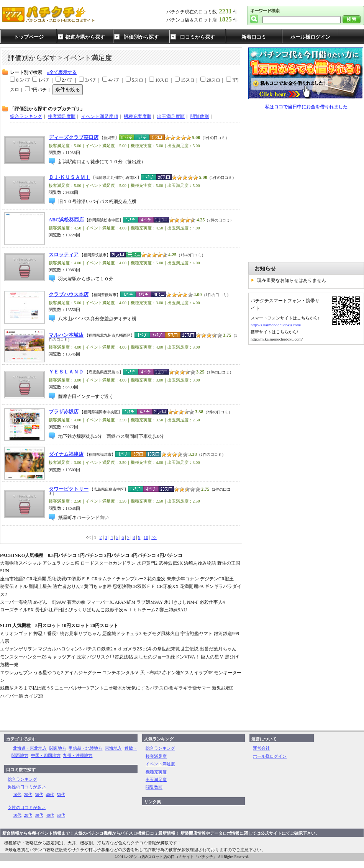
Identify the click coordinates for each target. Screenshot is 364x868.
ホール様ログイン (310, 37)
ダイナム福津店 (66, 454)
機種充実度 (156, 772)
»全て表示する (62, 72)
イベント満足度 (160, 764)
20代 (28, 794)
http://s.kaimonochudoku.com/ (276, 325)
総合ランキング (22, 779)
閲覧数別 (200, 116)
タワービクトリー (69, 489)
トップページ (29, 37)
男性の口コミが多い (27, 787)
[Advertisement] (72, 186)
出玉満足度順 (171, 116)
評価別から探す (141, 37)
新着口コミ (254, 37)
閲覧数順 (154, 787)
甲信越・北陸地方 (85, 748)
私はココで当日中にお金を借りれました (306, 107)
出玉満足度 (156, 780)
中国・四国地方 (46, 755)
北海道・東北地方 (30, 748)
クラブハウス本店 (69, 295)
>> (154, 537)
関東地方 (58, 748)
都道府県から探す (85, 37)
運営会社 (261, 748)
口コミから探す (198, 37)
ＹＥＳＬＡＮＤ (66, 372)
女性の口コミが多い (27, 807)
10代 (17, 794)
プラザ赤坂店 (64, 412)
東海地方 (113, 748)
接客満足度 (156, 756)
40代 (50, 794)
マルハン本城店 (66, 335)
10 (146, 537)
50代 (61, 794)
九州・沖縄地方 (78, 755)
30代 (39, 794)
